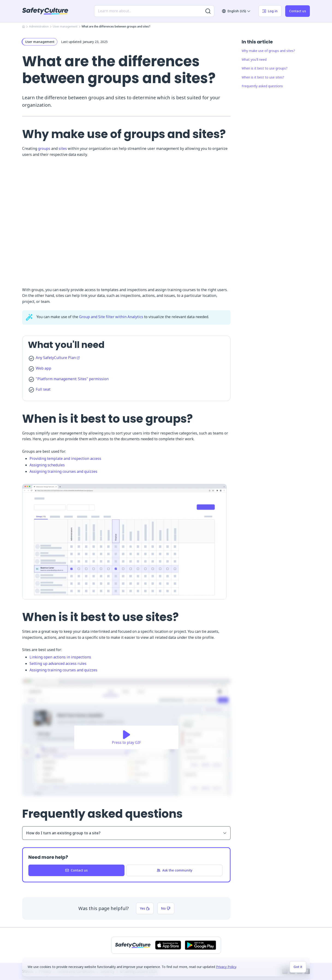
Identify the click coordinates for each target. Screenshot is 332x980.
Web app (43, 368)
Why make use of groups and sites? (268, 51)
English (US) (236, 11)
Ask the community (175, 870)
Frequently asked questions (262, 86)
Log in (270, 11)
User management (65, 26)
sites (63, 148)
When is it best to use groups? (265, 68)
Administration (39, 26)
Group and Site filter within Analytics (111, 317)
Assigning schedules (47, 465)
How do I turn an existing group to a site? (126, 833)
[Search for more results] (208, 11)
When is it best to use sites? (263, 77)
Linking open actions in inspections (60, 657)
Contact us (298, 11)
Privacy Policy (226, 967)
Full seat (43, 389)
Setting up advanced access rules (58, 663)
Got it (298, 967)
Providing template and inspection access (65, 458)
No (166, 908)
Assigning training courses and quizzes (63, 471)
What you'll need (254, 59)
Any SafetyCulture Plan (58, 358)
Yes (145, 908)
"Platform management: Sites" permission (72, 379)
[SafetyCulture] (45, 11)
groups (44, 148)
